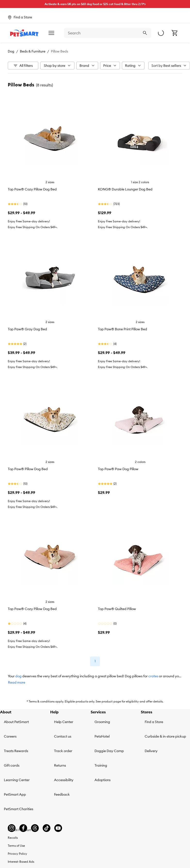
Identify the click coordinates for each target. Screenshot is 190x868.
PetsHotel (102, 736)
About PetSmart (16, 722)
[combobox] (108, 33)
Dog (11, 51)
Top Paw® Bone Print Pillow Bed (123, 329)
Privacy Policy (17, 854)
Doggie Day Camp (109, 751)
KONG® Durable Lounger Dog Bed (125, 189)
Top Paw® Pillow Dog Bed (28, 469)
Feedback (62, 794)
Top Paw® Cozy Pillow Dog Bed (32, 189)
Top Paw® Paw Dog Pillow (118, 469)
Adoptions (103, 780)
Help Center (64, 722)
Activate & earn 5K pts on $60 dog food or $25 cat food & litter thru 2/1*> (95, 4)
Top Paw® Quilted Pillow (117, 609)
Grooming (102, 722)
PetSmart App (15, 794)
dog (18, 676)
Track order (63, 751)
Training (101, 765)
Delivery (151, 751)
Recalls (13, 838)
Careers (10, 736)
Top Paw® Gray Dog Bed (27, 329)
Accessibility (64, 780)
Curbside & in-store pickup (165, 736)
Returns (60, 765)
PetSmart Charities (19, 809)
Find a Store (154, 722)
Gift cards (12, 765)
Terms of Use (16, 846)
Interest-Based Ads (21, 862)
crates (153, 676)
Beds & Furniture (33, 51)
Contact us (63, 736)
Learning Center (17, 780)
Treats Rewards (16, 751)
